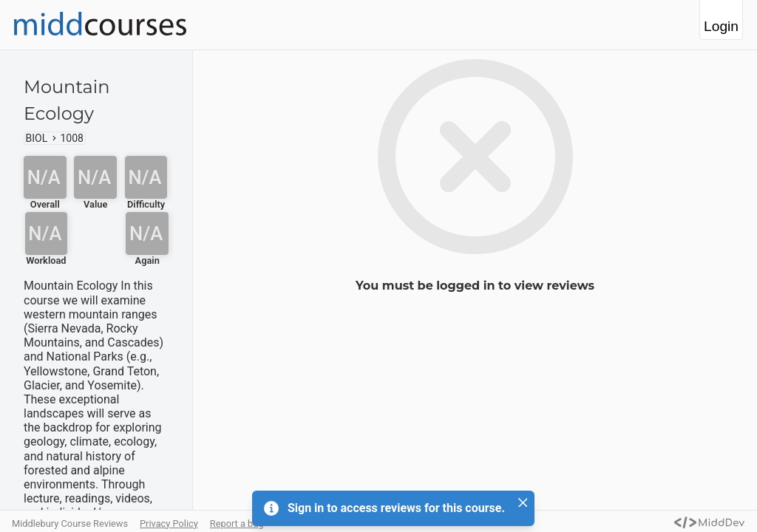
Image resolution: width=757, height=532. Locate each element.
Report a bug (237, 524)
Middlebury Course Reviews (70, 524)
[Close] (523, 502)
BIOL (37, 138)
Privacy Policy (169, 524)
